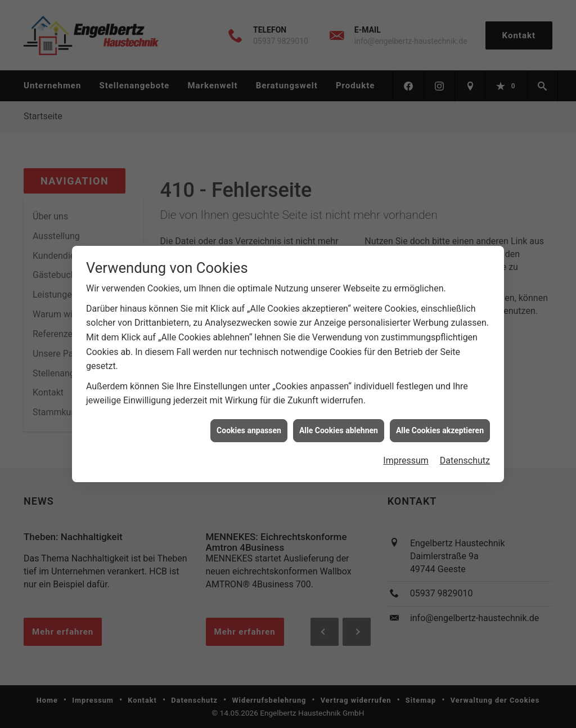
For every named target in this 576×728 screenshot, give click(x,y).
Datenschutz (465, 454)
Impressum (406, 454)
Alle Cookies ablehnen (339, 424)
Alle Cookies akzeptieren (440, 424)
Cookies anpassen (249, 424)
